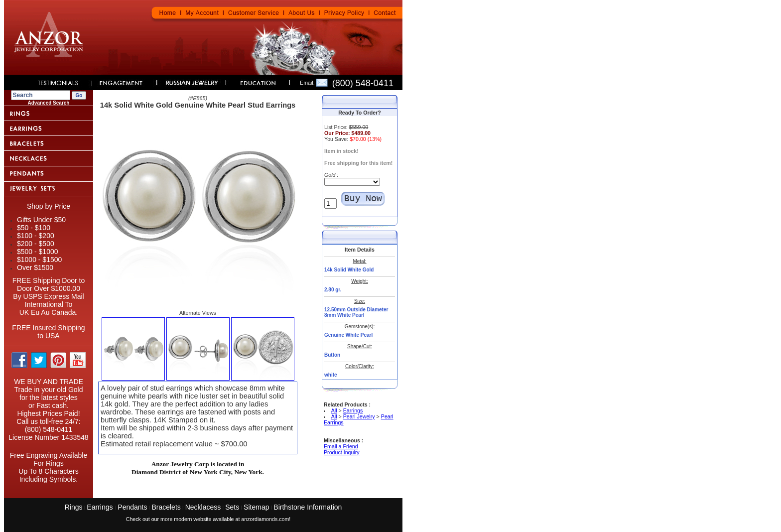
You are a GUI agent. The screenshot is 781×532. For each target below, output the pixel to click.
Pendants (132, 507)
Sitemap (256, 507)
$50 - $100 (34, 228)
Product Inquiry (342, 452)
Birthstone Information (308, 507)
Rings (74, 507)
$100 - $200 (36, 236)
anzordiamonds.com (265, 519)
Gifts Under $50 (41, 220)
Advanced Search (49, 103)
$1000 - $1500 (39, 260)
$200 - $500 (36, 244)
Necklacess (203, 507)
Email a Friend (341, 446)
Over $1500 (35, 267)
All (334, 410)
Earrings (353, 410)
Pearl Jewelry (359, 416)
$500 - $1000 (38, 252)
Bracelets (166, 507)
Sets (232, 507)
